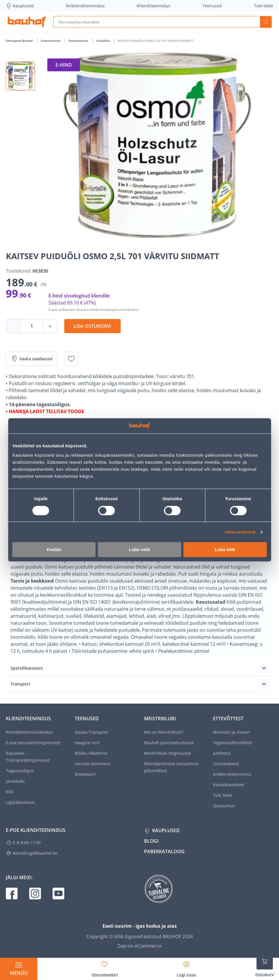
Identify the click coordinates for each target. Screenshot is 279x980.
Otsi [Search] (266, 22)
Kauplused (20, 6)
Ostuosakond (226, 764)
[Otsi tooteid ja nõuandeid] (157, 22)
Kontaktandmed (229, 785)
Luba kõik (225, 550)
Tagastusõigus (20, 771)
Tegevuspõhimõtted (232, 743)
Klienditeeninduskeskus (29, 732)
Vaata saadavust (32, 359)
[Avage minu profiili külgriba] (186, 967)
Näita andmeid (240, 532)
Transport (20, 684)
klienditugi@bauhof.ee (35, 853)
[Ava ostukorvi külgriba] (265, 965)
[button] (20, 76)
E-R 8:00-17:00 (27, 843)
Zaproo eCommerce (139, 946)
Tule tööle (264, 6)
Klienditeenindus (154, 6)
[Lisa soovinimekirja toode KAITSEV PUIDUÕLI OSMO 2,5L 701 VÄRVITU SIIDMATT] (71, 359)
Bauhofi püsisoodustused (169, 743)
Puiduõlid (103, 41)
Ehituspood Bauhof (20, 41)
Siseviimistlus (51, 41)
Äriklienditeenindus (85, 6)
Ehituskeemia (79, 41)
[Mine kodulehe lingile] (27, 22)
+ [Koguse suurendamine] (50, 326)
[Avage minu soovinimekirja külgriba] (105, 967)
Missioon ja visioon (232, 732)
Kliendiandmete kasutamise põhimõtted (171, 767)
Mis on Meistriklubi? (164, 732)
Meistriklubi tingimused (167, 753)
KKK (10, 792)
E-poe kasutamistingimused (33, 743)
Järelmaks (15, 781)
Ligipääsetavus (20, 802)
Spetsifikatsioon (27, 668)
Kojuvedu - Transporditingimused (28, 757)
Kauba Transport (91, 732)
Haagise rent (87, 743)
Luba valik (139, 550)
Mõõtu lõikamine (91, 753)
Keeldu (54, 550)
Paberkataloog (164, 851)
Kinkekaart (85, 774)
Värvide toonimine (93, 764)
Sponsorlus (224, 806)
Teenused (212, 6)
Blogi (151, 841)
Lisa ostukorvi (92, 326)
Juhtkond (222, 753)
